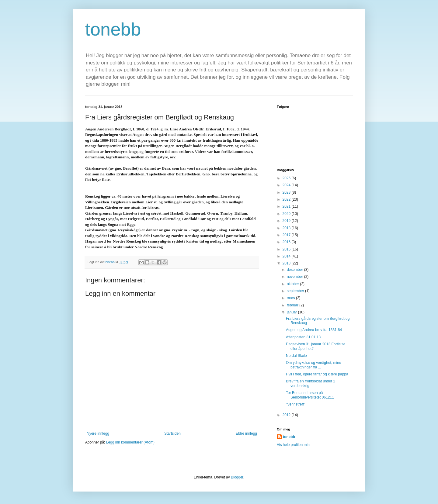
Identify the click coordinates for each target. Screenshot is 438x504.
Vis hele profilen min (293, 445)
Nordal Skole (296, 356)
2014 (287, 256)
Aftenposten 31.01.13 (303, 337)
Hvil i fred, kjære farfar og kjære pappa (317, 374)
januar (292, 312)
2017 (287, 235)
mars (291, 298)
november (295, 277)
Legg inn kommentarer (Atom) (130, 442)
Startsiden (172, 433)
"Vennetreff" (295, 404)
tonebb (113, 29)
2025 (287, 178)
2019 (287, 221)
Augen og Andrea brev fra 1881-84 (314, 330)
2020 (287, 214)
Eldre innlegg (246, 433)
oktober (293, 284)
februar (293, 305)
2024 (287, 185)
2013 (287, 263)
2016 (287, 242)
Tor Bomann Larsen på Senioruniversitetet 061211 (310, 395)
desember (295, 270)
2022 (287, 199)
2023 (287, 192)
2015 (287, 249)
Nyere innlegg (98, 433)
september (296, 291)
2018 (287, 228)
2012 (287, 415)
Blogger (237, 477)
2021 (287, 206)
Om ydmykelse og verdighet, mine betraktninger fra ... (313, 365)
